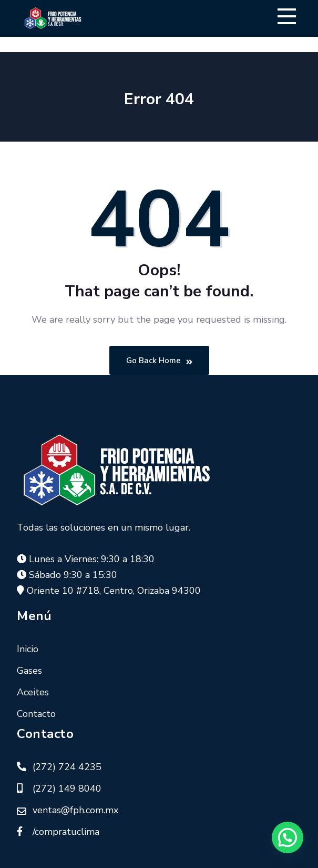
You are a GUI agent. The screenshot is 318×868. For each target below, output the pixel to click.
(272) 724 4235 (67, 767)
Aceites (33, 692)
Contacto (36, 714)
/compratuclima (66, 832)
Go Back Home (159, 361)
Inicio (28, 649)
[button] (288, 837)
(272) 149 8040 (67, 789)
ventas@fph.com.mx (75, 810)
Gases (29, 671)
